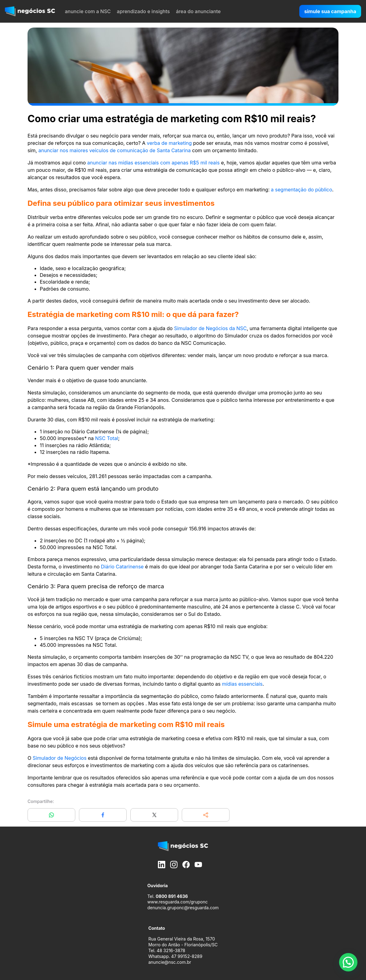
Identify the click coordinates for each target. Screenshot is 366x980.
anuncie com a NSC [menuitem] (88, 11)
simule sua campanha (330, 11)
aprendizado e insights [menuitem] (143, 11)
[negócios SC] (30, 11)
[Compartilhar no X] (154, 815)
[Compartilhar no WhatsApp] (51, 815)
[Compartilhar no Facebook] (103, 815)
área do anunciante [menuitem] (198, 11)
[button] (206, 815)
